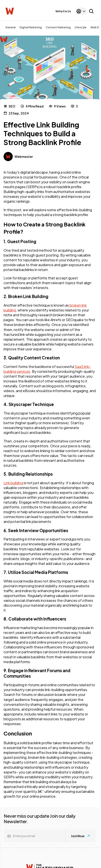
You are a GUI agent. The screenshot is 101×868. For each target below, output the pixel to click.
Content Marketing (58, 27)
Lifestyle (81, 27)
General (10, 27)
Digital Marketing (31, 27)
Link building (13, 483)
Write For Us (63, 11)
